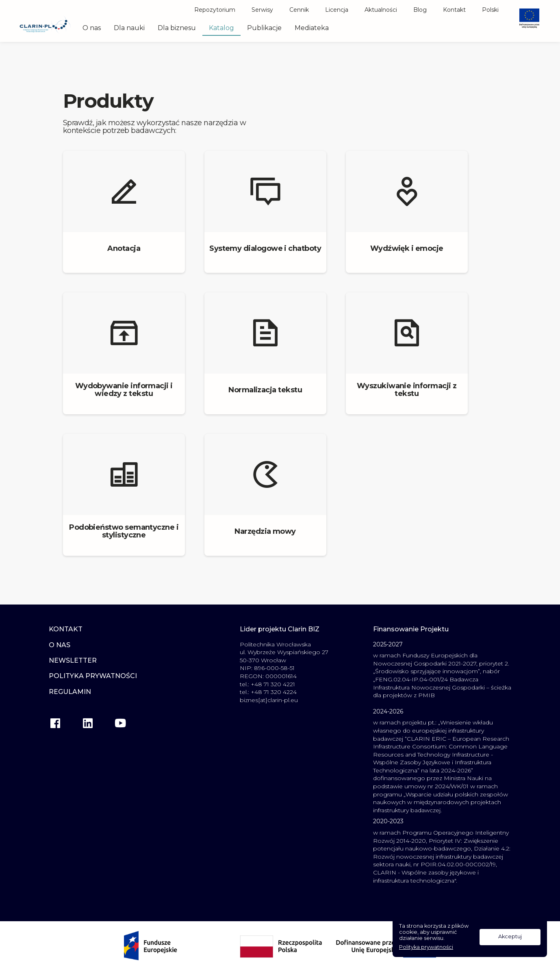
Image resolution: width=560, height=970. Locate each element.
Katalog (221, 28)
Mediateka (312, 28)
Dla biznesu (177, 28)
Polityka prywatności (426, 947)
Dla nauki (129, 28)
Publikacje (264, 28)
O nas (92, 28)
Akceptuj (510, 936)
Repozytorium (215, 10)
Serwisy (262, 10)
